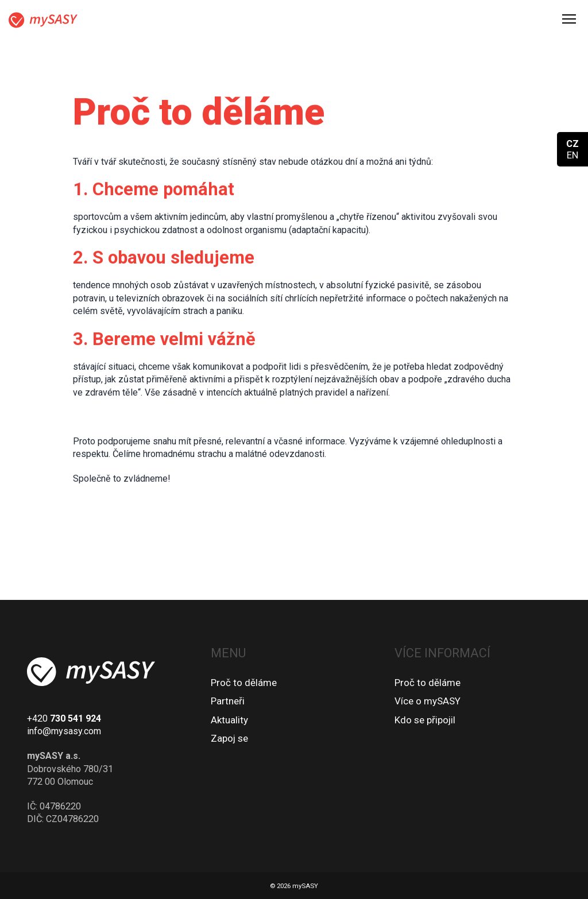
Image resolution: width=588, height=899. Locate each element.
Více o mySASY (428, 701)
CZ (572, 144)
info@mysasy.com (64, 731)
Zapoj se (229, 738)
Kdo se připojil (425, 720)
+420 (64, 718)
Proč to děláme (244, 683)
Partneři (228, 701)
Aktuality (229, 720)
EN (572, 155)
